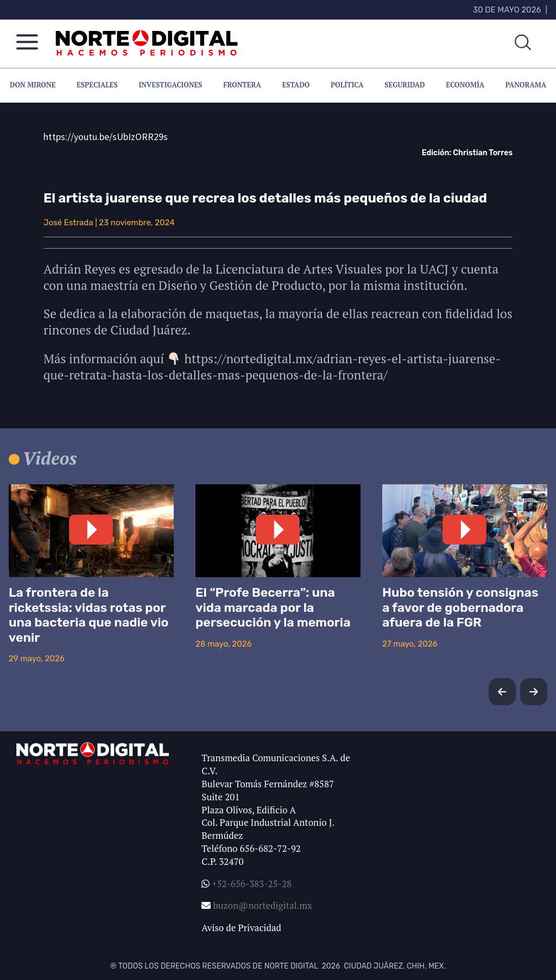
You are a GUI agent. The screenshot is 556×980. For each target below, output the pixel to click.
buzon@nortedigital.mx (262, 905)
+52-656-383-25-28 (251, 884)
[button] (534, 692)
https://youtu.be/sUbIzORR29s (106, 137)
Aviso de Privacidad (241, 928)
